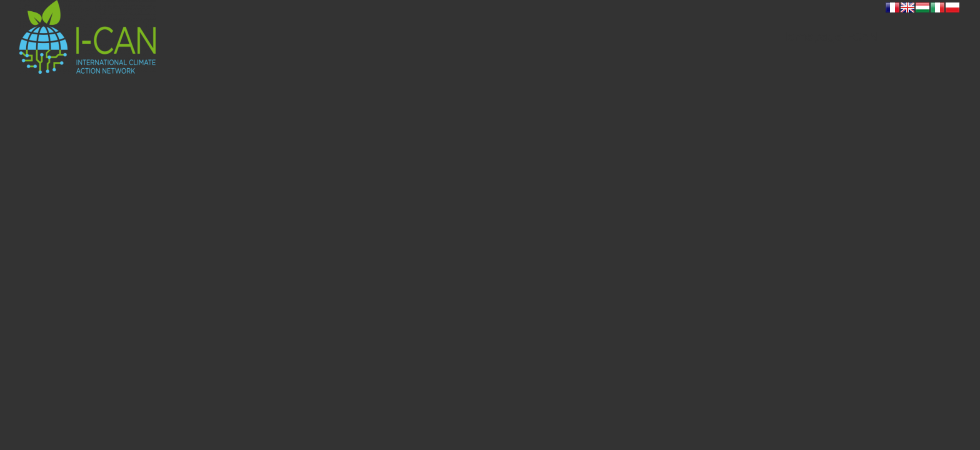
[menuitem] (828, 37)
